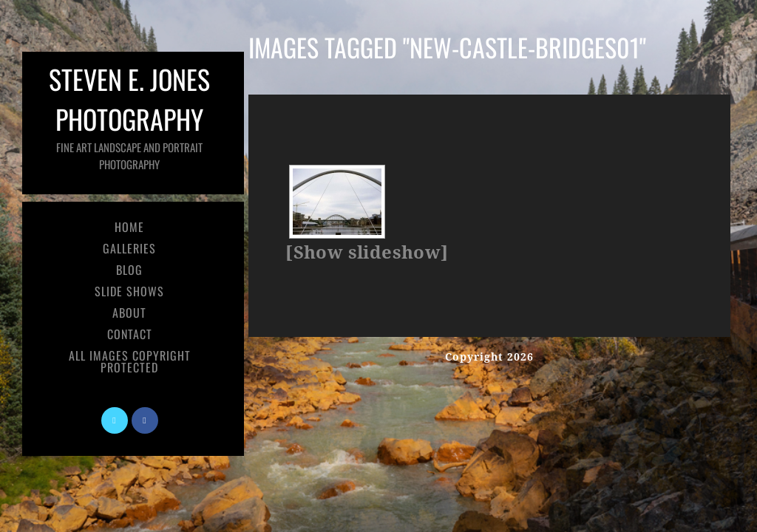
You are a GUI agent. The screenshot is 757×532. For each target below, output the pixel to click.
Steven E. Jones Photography (129, 116)
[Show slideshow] (367, 253)
